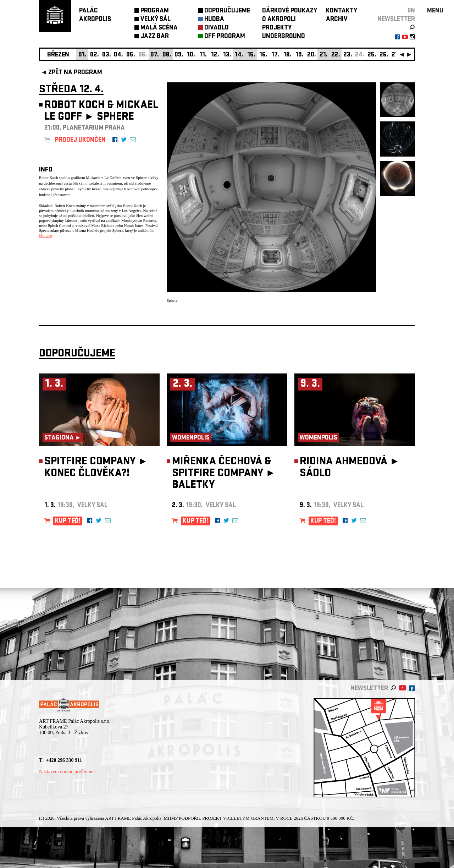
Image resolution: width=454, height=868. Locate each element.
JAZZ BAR (155, 37)
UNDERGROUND (284, 37)
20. (312, 55)
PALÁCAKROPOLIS (95, 15)
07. (155, 55)
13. (227, 55)
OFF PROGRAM (225, 37)
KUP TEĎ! (68, 521)
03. (107, 55)
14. (239, 55)
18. (287, 55)
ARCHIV (337, 20)
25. (372, 55)
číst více (45, 235)
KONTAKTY (342, 11)
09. (179, 55)
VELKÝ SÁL (156, 20)
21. (324, 55)
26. (384, 55)
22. (336, 55)
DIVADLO (217, 28)
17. (275, 55)
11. (203, 55)
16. (263, 55)
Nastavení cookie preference (67, 772)
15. (251, 55)
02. (95, 55)
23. (348, 55)
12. (215, 55)
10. (191, 55)
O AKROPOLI (279, 20)
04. (118, 55)
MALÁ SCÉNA (159, 28)
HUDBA (214, 20)
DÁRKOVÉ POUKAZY (290, 11)
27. (396, 55)
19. (300, 55)
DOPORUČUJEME (227, 11)
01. (82, 55)
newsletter (396, 20)
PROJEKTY (277, 28)
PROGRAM (155, 11)
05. (131, 55)
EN (411, 11)
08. (167, 55)
